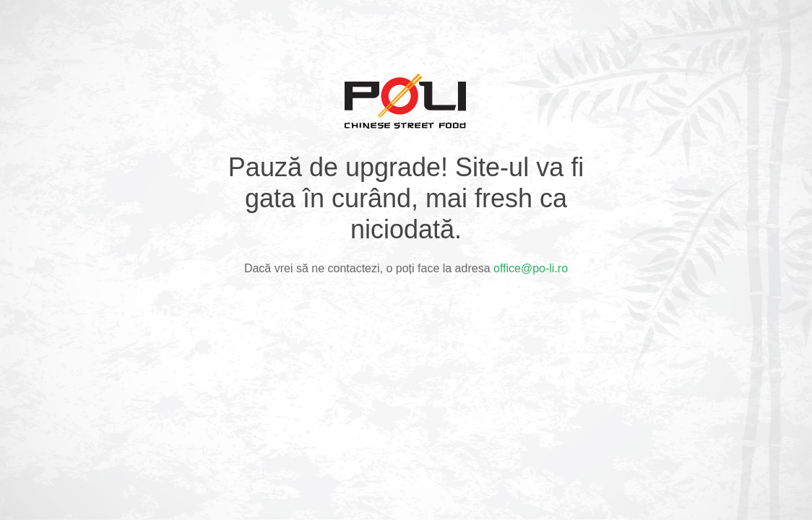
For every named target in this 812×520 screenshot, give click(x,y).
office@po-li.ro (531, 268)
